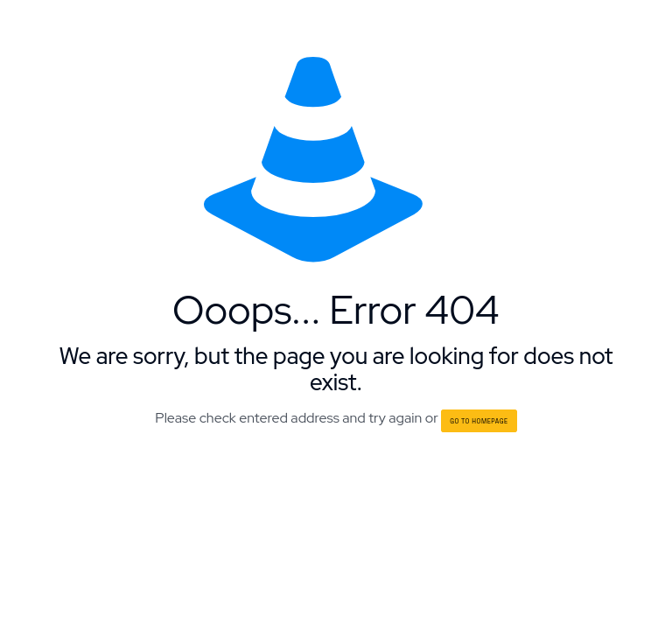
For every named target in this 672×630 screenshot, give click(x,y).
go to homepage (479, 420)
